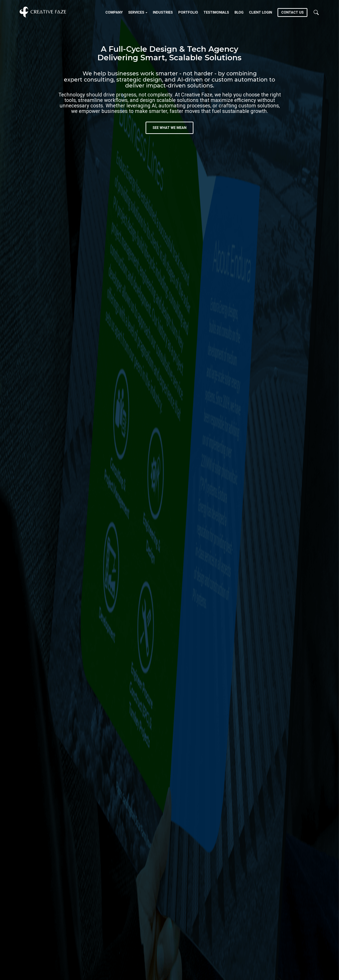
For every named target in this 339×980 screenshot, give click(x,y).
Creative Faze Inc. (43, 12)
